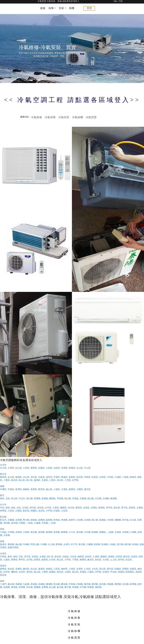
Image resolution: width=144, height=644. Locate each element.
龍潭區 (19, 489)
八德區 (57, 489)
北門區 (29, 560)
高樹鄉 (41, 584)
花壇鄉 (19, 520)
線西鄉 (49, 520)
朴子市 (74, 544)
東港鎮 (14, 587)
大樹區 (68, 572)
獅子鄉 (68, 587)
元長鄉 (7, 535)
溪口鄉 (120, 544)
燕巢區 (133, 569)
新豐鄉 (37, 498)
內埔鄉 (80, 584)
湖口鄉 (29, 498)
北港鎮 (118, 532)
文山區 (80, 468)
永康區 (43, 557)
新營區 (37, 560)
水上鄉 (51, 544)
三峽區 (125, 477)
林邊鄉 (7, 587)
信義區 (41, 468)
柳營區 (83, 560)
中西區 (3, 557)
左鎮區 (65, 557)
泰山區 (22, 480)
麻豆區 (127, 557)
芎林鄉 (60, 498)
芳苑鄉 (45, 523)
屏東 (2, 581)
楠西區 (81, 557)
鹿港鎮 (34, 520)
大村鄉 (110, 520)
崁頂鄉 (125, 584)
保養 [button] (52, 8)
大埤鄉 (11, 532)
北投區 (57, 468)
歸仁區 (50, 557)
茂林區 (138, 572)
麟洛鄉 (64, 584)
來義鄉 (110, 584)
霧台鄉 (11, 584)
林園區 (52, 572)
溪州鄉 (14, 523)
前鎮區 (49, 569)
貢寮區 (72, 477)
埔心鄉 (95, 520)
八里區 (52, 480)
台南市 (3, 553)
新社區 (117, 508)
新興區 (3, 569)
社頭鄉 (80, 520)
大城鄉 (37, 523)
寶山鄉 (68, 498)
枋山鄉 (52, 587)
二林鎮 (29, 523)
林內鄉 (80, 532)
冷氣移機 (77, 117)
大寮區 (45, 572)
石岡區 (94, 508)
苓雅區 (19, 569)
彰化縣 (3, 517)
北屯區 (25, 508)
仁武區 (87, 569)
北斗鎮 (133, 520)
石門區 (75, 480)
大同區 (11, 468)
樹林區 (133, 477)
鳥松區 (60, 572)
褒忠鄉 (34, 532)
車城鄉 (75, 587)
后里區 (86, 508)
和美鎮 (57, 520)
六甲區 (68, 560)
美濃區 (83, 572)
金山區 (11, 477)
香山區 (14, 498)
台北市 (3, 465)
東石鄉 (82, 544)
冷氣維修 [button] (74, 611)
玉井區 (73, 557)
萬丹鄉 (87, 584)
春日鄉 (60, 587)
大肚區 (11, 511)
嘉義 (2, 541)
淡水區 (60, 480)
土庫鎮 (26, 532)
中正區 (3, 468)
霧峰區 (63, 508)
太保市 (66, 544)
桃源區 (121, 572)
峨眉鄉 (113, 498)
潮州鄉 (95, 584)
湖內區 (29, 572)
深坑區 (34, 477)
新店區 (80, 477)
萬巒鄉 (118, 584)
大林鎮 (112, 544)
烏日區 (71, 508)
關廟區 (104, 557)
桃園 (2, 486)
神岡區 (3, 511)
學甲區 (22, 560)
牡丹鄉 (83, 587)
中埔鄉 (44, 544)
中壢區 (3, 489)
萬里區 (3, 477)
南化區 (88, 557)
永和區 (102, 477)
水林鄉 (125, 532)
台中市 (3, 505)
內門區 (98, 572)
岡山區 (102, 569)
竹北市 (22, 498)
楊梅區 (26, 489)
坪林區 (87, 477)
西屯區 (33, 508)
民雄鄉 (105, 544)
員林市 (72, 520)
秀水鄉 (26, 520)
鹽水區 (90, 560)
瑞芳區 (49, 477)
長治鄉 (57, 584)
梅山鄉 (19, 544)
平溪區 (57, 477)
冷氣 (115, 1)
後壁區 (45, 560)
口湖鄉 (133, 532)
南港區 (72, 468)
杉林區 (106, 572)
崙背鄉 (57, 532)
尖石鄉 (98, 498)
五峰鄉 (83, 498)
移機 (72, 8)
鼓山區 (34, 569)
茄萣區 (3, 575)
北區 (8, 498)
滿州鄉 (98, 587)
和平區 (109, 508)
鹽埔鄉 (49, 584)
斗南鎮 (3, 532)
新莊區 (14, 480)
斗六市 (72, 532)
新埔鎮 (45, 498)
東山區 (60, 560)
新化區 (58, 557)
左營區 (80, 569)
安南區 (35, 557)
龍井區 (26, 511)
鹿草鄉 (59, 544)
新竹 (2, 495)
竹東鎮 (75, 498)
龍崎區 (111, 557)
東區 (2, 498)
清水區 (41, 511)
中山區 (87, 468)
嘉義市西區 (13, 547)
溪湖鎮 (102, 520)
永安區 (22, 572)
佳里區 (134, 557)
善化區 (98, 560)
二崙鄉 (110, 532)
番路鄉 (11, 544)
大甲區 (49, 511)
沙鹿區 (19, 511)
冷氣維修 (36, 117)
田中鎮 (125, 520)
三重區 (7, 480)
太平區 (48, 508)
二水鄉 (52, 523)
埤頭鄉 (7, 523)
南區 (13, 508)
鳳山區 (37, 572)
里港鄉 (34, 584)
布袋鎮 (135, 544)
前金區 (11, 569)
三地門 (3, 584)
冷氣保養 (50, 117)
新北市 (3, 474)
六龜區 (90, 572)
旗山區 (75, 572)
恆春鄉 (90, 587)
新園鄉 (37, 587)
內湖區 (64, 468)
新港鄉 (97, 544)
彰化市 (3, 520)
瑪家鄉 (19, 584)
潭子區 (124, 508)
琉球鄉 (22, 587)
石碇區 (41, 477)
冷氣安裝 (64, 117)
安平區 (27, 557)
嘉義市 (3, 544)
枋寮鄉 (45, 587)
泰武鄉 (102, 584)
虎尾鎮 (19, 532)
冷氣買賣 (91, 117)
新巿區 (121, 560)
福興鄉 (41, 520)
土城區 (118, 477)
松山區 (19, 468)
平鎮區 (11, 489)
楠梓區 (64, 569)
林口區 (29, 480)
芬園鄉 (11, 520)
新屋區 (34, 489)
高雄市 (3, 566)
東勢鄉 (41, 532)
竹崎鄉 (26, 544)
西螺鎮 (102, 532)
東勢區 (102, 508)
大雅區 (140, 508)
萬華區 (34, 468)
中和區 (110, 477)
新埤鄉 (133, 584)
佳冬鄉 (29, 587)
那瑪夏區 (130, 572)
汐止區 (26, 477)
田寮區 (125, 569)
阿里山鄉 (35, 544)
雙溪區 (64, 477)
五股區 (45, 480)
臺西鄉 (49, 532)
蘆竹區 (87, 489)
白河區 (52, 560)
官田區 (119, 557)
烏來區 (95, 477)
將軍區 (14, 560)
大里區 (56, 508)
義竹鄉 (128, 544)
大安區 (26, 468)
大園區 (80, 489)
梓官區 (7, 572)
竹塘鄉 (22, 523)
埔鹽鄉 (118, 520)
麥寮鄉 (64, 532)
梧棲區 (34, 511)
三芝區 (68, 480)
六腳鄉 (89, 544)
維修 (43, 8)
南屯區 (40, 508)
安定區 (129, 560)
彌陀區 (14, 572)
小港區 (72, 569)
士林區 (49, 468)
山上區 (113, 560)
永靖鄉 (87, 520)
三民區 (57, 569)
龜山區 (49, 489)
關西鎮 (52, 498)
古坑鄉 (87, 532)
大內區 (106, 560)
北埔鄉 (106, 498)
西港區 (132, 508)
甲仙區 (113, 572)
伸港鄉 (64, 520)
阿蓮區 (118, 569)
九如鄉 (26, 584)
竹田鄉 (72, 584)
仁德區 (96, 557)
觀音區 (41, 489)
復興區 (72, 489)
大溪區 (64, 489)
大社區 (95, 569)
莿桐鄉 (95, 532)
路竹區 (110, 569)
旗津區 (41, 569)
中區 (2, 508)
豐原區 (79, 508)
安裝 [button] (62, 8)
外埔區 (57, 511)
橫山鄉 (90, 498)
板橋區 (19, 477)
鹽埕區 (26, 569)
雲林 (2, 529)
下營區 (75, 560)
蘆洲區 (37, 480)
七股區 (7, 560)
